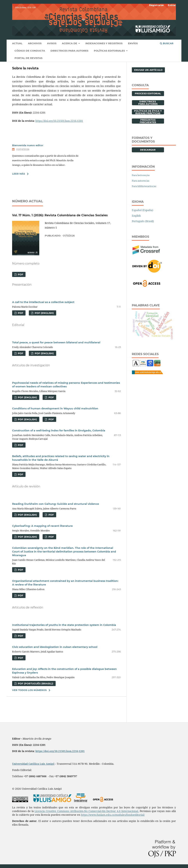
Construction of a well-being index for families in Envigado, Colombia (59, 431)
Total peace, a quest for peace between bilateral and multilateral (56, 342)
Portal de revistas (28, 58)
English (136, 216)
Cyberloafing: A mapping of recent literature (42, 526)
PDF (20, 274)
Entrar (172, 5)
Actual (17, 43)
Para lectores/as (141, 175)
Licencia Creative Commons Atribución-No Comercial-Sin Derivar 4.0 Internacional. (87, 811)
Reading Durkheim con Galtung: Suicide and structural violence (56, 504)
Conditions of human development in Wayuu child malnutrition (55, 409)
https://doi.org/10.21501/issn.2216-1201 (59, 121)
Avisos (52, 43)
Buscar (167, 43)
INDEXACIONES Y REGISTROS (104, 43)
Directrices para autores (69, 51)
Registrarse (156, 5)
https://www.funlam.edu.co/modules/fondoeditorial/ (113, 815)
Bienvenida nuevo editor (28, 145)
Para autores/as (141, 181)
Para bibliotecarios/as (144, 186)
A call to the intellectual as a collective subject (43, 302)
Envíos (133, 43)
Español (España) (142, 210)
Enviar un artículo (148, 70)
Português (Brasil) (143, 221)
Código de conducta (30, 51)
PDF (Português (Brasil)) (35, 683)
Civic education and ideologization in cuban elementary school (55, 647)
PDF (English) (44, 313)
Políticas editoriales (110, 51)
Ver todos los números (29, 690)
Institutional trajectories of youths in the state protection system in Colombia (64, 625)
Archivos (35, 43)
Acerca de (70, 43)
